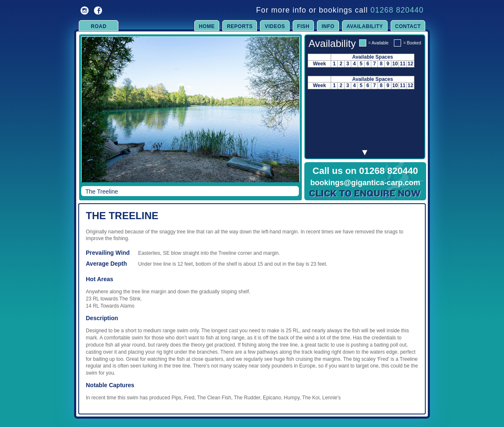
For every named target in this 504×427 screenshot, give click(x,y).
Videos (275, 26)
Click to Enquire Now (365, 194)
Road (99, 26)
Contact (408, 26)
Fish (303, 26)
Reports (240, 26)
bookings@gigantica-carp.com (365, 183)
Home (207, 26)
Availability (365, 26)
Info (328, 26)
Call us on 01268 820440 (365, 171)
